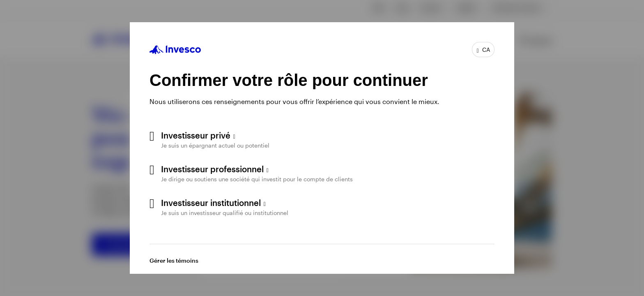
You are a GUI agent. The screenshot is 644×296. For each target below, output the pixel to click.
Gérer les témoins (174, 260)
